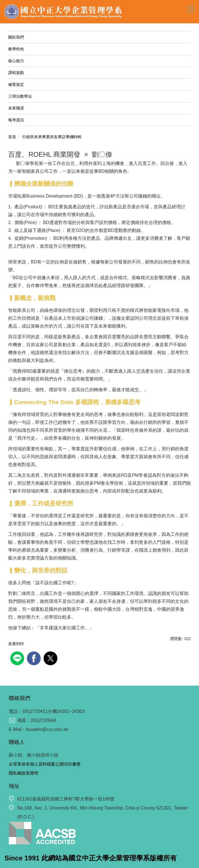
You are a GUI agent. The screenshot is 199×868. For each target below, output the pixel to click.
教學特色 (16, 49)
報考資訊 (16, 120)
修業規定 (20, 84)
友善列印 (16, 644)
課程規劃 (16, 73)
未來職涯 (20, 108)
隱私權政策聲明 (24, 773)
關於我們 (20, 37)
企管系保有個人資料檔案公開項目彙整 (45, 764)
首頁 (12, 137)
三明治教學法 (20, 96)
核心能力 (16, 61)
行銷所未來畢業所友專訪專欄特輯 (52, 137)
